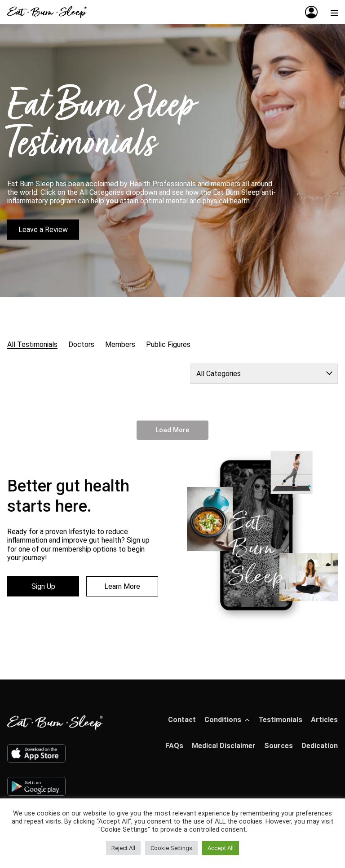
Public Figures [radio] (168, 344)
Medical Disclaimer (224, 746)
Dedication (320, 746)
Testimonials (280, 720)
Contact (182, 720)
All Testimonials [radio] (32, 344)
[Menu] (334, 12)
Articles (324, 720)
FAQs (174, 746)
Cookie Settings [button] (171, 848)
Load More (172, 430)
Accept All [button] (221, 848)
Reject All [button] (123, 848)
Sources (279, 746)
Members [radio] (120, 344)
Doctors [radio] (81, 344)
